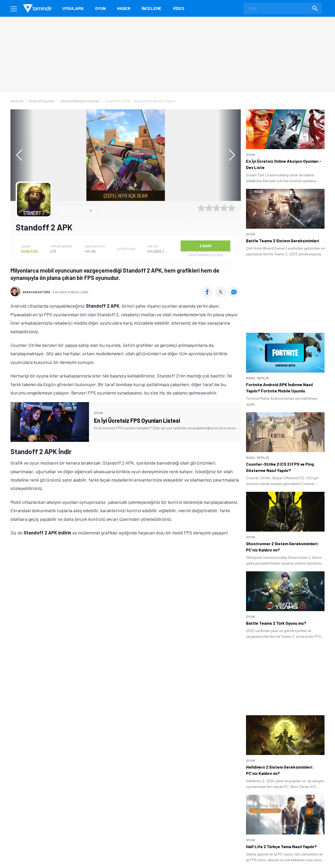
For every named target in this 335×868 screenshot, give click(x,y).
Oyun (100, 8)
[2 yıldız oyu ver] (209, 208)
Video (178, 8)
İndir (205, 245)
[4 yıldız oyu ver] (224, 208)
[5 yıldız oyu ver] (232, 208)
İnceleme (152, 8)
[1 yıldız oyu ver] (201, 208)
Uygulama (73, 8)
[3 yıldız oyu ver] (216, 208)
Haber (124, 8)
